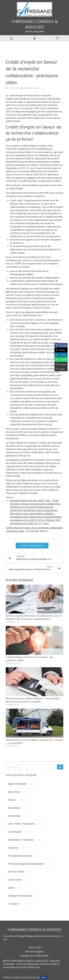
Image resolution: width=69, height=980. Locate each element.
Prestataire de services (20, 856)
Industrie (13, 848)
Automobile (14, 816)
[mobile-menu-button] (58, 38)
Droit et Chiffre (16, 872)
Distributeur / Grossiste (21, 840)
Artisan (12, 800)
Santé (11, 888)
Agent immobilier (17, 784)
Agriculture (14, 792)
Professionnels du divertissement (26, 864)
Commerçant (15, 832)
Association (14, 808)
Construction (15, 880)
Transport (14, 904)
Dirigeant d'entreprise (20, 896)
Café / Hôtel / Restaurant (21, 824)
